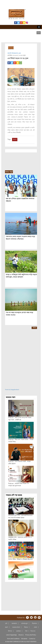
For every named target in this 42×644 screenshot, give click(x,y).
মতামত (19, 631)
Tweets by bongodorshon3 (12, 390)
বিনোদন (34, 623)
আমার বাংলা (16, 627)
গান (26, 631)
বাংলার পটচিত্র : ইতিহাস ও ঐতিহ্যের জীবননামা (21, 559)
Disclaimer (24, 639)
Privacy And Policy (31, 635)
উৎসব (10, 631)
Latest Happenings (11, 635)
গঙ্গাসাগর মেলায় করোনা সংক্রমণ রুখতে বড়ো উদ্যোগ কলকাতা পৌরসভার (20, 238)
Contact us (32, 639)
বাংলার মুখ (24, 623)
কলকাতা (14, 623)
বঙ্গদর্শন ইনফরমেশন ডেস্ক (14, 53)
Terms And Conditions (13, 639)
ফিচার (26, 627)
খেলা (35, 627)
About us (21, 635)
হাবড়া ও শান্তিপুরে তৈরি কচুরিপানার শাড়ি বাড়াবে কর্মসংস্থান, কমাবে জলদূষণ (21, 276)
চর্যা (6, 623)
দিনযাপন (15, 140)
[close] (39, 33)
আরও (34, 328)
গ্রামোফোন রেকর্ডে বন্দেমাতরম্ (16, 579)
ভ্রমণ (6, 627)
